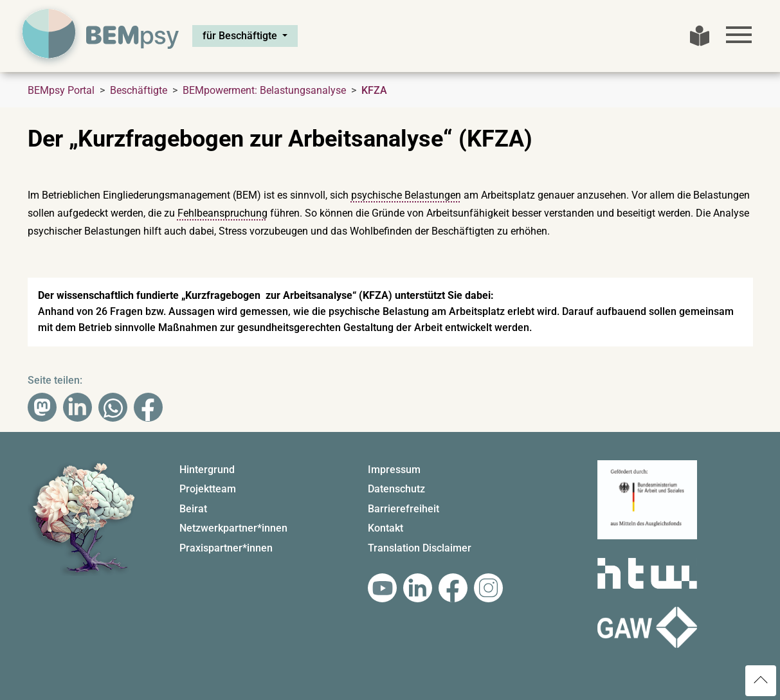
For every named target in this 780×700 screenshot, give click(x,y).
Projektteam (208, 489)
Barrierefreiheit (404, 509)
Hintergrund (207, 470)
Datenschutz (396, 489)
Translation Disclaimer (420, 548)
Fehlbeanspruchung (222, 213)
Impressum (394, 470)
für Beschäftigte (241, 36)
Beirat (193, 509)
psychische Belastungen (406, 195)
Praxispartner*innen (226, 548)
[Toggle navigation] (739, 35)
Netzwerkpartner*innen (233, 528)
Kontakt (385, 528)
